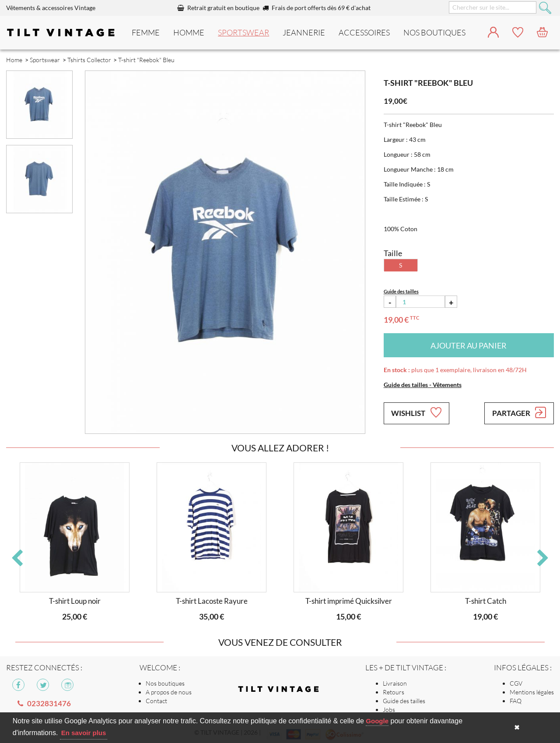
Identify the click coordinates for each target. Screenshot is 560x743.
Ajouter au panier (469, 345)
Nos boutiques (165, 683)
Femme (146, 32)
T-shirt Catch (486, 601)
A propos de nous (169, 692)
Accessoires (364, 32)
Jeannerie (304, 32)
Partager (519, 412)
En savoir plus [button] (84, 733)
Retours (394, 692)
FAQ (516, 701)
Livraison (395, 683)
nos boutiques (434, 32)
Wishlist (416, 412)
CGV (516, 683)
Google (377, 721)
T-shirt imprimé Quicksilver (349, 601)
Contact (156, 701)
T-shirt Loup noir (75, 601)
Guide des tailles (404, 701)
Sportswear (243, 32)
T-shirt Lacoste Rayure (212, 601)
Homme (189, 32)
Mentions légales (532, 692)
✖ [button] (517, 727)
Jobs (389, 710)
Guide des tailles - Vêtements (423, 385)
